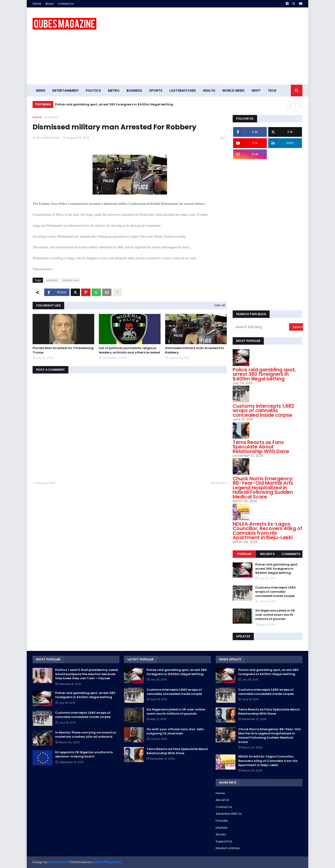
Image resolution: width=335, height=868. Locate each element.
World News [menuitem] (233, 91)
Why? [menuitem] (256, 91)
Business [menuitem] (134, 91)
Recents (268, 554)
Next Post (218, 483)
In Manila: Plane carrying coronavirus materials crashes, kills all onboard (86, 735)
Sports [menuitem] (156, 91)
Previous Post (45, 483)
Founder (222, 821)
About (49, 4)
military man (71, 280)
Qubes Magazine (107, 862)
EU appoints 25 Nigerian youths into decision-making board (84, 754)
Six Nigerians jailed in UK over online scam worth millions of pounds (275, 615)
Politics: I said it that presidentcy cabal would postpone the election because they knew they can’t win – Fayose (87, 674)
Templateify (59, 862)
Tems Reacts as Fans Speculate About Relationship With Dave (261, 447)
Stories (221, 834)
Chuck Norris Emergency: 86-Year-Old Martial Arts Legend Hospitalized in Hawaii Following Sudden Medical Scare (263, 488)
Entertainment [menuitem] (66, 91)
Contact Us (66, 4)
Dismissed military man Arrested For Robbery (195, 350)
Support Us (224, 841)
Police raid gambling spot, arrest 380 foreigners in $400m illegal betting (114, 104)
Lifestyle (222, 828)
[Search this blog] (261, 327)
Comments (291, 554)
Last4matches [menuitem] (183, 91)
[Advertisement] (218, 46)
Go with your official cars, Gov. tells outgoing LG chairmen (175, 731)
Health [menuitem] (209, 91)
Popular (244, 554)
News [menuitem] (41, 91)
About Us (222, 800)
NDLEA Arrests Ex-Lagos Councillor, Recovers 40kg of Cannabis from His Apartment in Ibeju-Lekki (267, 531)
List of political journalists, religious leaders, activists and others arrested (129, 350)
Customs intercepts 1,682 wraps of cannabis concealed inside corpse (263, 410)
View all (220, 305)
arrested (51, 117)
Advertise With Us (229, 814)
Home (37, 4)
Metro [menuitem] (114, 91)
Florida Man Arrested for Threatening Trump (63, 350)
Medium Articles (228, 848)
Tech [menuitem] (272, 91)
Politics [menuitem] (93, 91)
